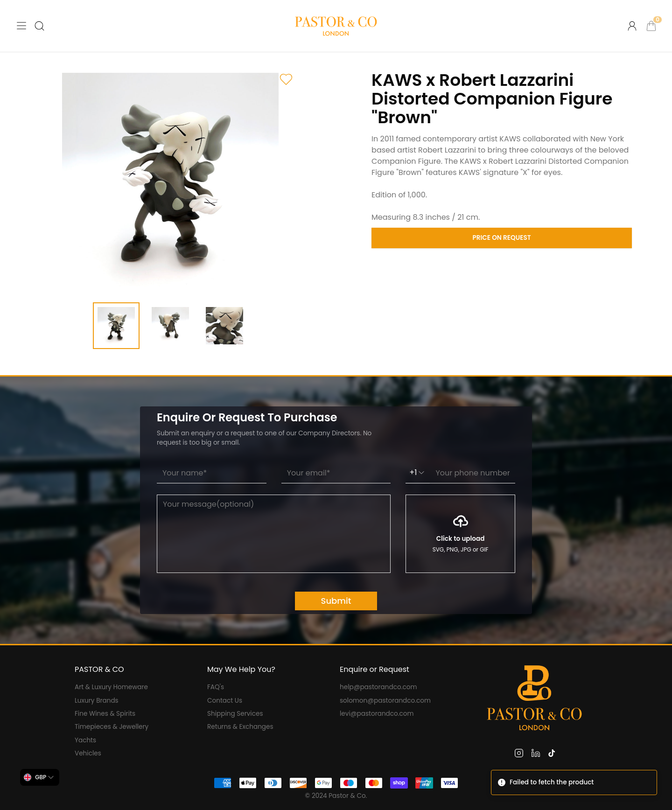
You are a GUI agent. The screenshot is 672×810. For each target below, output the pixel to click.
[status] (574, 782)
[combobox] (40, 777)
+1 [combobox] (418, 472)
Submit (336, 601)
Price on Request (502, 238)
